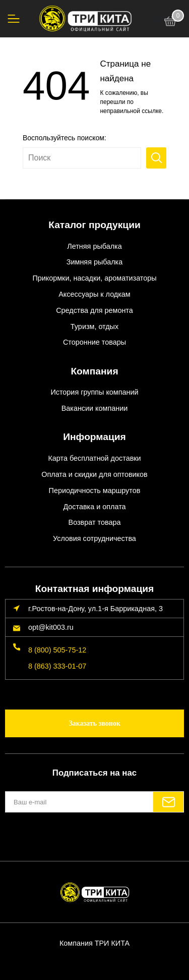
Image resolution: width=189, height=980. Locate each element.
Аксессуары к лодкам (94, 294)
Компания (94, 371)
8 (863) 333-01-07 (57, 666)
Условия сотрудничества (94, 538)
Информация (94, 437)
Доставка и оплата (94, 507)
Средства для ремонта (94, 310)
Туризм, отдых (94, 326)
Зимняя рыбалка (94, 262)
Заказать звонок (94, 723)
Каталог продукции (94, 225)
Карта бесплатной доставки (94, 458)
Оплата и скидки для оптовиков (94, 474)
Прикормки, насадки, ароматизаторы (94, 278)
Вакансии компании (95, 408)
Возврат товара (95, 522)
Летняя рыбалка (94, 246)
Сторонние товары (94, 342)
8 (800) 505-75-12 (57, 650)
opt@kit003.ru (51, 627)
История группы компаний (94, 392)
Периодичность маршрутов (95, 491)
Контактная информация (94, 589)
